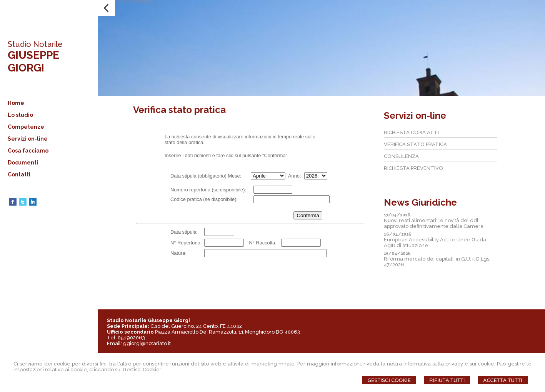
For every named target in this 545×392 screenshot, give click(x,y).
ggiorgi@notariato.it (147, 343)
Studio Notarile (35, 44)
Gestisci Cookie (389, 380)
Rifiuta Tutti (447, 380)
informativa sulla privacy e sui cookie (449, 364)
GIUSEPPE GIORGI (33, 61)
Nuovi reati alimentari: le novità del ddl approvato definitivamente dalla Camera (434, 223)
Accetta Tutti (502, 380)
